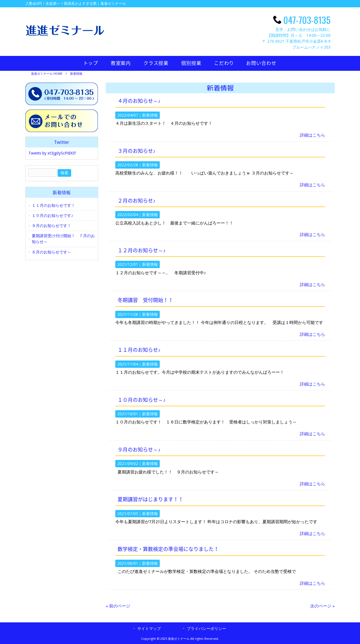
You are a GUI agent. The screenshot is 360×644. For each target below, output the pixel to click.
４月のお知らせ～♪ (139, 101)
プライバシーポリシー (206, 629)
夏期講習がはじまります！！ (150, 500)
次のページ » (322, 606)
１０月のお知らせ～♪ (142, 400)
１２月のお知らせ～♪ (142, 251)
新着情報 (150, 115)
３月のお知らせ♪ (137, 151)
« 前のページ (118, 606)
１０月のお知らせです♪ (52, 216)
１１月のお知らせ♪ (139, 350)
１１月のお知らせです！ (53, 205)
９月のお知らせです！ (51, 226)
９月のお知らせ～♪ (139, 450)
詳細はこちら (312, 135)
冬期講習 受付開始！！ (145, 301)
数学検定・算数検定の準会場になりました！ (168, 549)
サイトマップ (149, 629)
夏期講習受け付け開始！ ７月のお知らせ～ (63, 239)
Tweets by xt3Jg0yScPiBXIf (52, 153)
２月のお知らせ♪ (137, 201)
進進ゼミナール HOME (47, 74)
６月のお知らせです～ (51, 252)
